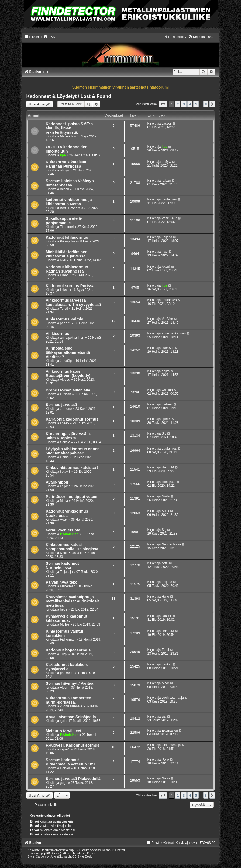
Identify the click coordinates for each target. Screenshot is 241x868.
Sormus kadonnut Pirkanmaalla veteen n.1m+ (71, 762)
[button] (163, 104)
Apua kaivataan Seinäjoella (71, 717)
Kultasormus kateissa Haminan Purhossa (66, 164)
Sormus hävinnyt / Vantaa (69, 683)
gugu (64, 783)
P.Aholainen (69, 534)
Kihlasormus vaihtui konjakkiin (64, 633)
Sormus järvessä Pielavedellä (73, 779)
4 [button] (190, 104)
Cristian (66, 394)
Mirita (64, 501)
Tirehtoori (67, 227)
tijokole (65, 442)
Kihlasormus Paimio (64, 319)
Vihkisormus (57, 334)
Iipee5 (65, 423)
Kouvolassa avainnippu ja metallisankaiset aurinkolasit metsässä (72, 601)
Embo (64, 275)
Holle (166, 597)
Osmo (64, 457)
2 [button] (178, 104)
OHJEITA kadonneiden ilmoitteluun (66, 149)
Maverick (67, 136)
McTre (65, 624)
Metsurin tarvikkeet (63, 731)
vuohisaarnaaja (71, 706)
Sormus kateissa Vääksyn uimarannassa (70, 183)
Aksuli (166, 267)
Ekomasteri (170, 731)
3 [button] (184, 104)
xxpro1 (65, 749)
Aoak (64, 520)
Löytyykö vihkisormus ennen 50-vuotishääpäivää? (73, 451)
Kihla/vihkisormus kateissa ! (72, 468)
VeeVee (167, 319)
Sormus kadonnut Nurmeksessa (62, 566)
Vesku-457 (169, 218)
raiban (65, 189)
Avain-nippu (57, 482)
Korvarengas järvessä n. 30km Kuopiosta (68, 436)
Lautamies (169, 199)
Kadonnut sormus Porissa (70, 286)
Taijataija (66, 572)
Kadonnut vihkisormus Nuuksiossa (67, 513)
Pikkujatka (68, 241)
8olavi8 (65, 472)
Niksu (166, 778)
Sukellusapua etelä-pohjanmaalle (64, 221)
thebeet (167, 404)
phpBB (73, 850)
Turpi (64, 654)
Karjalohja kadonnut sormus (72, 419)
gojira (166, 371)
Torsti (64, 309)
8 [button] (206, 104)
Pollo (165, 760)
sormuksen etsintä (63, 530)
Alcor (64, 687)
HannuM (168, 467)
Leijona (167, 237)
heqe (64, 609)
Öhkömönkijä (171, 745)
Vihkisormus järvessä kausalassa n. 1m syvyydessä (73, 302)
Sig (164, 433)
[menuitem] (49, 37)
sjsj (62, 721)
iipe (63, 155)
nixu (63, 260)
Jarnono (66, 409)
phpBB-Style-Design (81, 856)
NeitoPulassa (70, 553)
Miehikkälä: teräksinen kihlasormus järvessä (66, 254)
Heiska (65, 768)
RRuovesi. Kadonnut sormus (72, 745)
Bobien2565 (69, 208)
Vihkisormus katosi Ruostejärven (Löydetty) (68, 373)
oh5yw (65, 170)
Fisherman (68, 586)
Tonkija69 (169, 482)
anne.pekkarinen (72, 338)
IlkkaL (64, 290)
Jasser (167, 124)
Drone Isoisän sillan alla (68, 390)
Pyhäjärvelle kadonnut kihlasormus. (66, 618)
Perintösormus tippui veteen (72, 497)
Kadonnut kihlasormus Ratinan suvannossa (67, 269)
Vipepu (65, 380)
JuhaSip (66, 361)
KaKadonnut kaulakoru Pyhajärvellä (67, 667)
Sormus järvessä (61, 405)
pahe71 (66, 323)
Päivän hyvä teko (61, 582)
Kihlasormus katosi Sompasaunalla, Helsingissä (72, 547)
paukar (65, 673)
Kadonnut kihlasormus (67, 237)
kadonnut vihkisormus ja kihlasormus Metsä (69, 202)
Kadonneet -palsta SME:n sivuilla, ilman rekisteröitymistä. (69, 128)
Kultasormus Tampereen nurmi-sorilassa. (68, 700)
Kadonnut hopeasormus (68, 650)
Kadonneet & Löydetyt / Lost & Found (69, 96)
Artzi (165, 563)
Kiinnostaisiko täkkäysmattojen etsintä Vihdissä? (68, 352)
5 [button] (196, 104)
